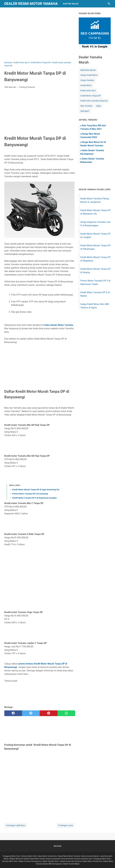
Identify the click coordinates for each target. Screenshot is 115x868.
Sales (99, 106)
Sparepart (85, 111)
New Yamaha (86, 106)
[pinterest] (49, 713)
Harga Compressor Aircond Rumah (59, 859)
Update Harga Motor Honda (34, 859)
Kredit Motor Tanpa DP (91, 96)
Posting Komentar (27, 87)
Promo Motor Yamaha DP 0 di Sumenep (30, 494)
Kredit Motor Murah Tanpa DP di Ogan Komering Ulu (36, 490)
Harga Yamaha (87, 80)
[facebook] (13, 713)
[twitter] (31, 713)
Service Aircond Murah (90, 856)
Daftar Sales (71, 4)
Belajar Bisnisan (16, 859)
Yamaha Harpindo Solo (83, 859)
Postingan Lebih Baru (16, 825)
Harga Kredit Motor (89, 75)
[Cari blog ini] (109, 4)
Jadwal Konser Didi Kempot (70, 861)
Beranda (58, 846)
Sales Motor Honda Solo (47, 856)
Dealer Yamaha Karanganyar (30, 861)
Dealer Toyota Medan (71, 864)
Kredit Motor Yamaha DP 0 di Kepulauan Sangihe (34, 498)
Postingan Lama (66, 825)
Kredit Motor (86, 85)
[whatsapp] (66, 713)
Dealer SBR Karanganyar (52, 864)
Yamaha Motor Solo (29, 856)
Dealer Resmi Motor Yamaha (31, 4)
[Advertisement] (40, 36)
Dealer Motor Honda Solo (92, 861)
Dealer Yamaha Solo (50, 861)
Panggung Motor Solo (11, 856)
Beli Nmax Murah (88, 70)
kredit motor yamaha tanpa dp (94, 101)
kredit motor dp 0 (88, 91)
